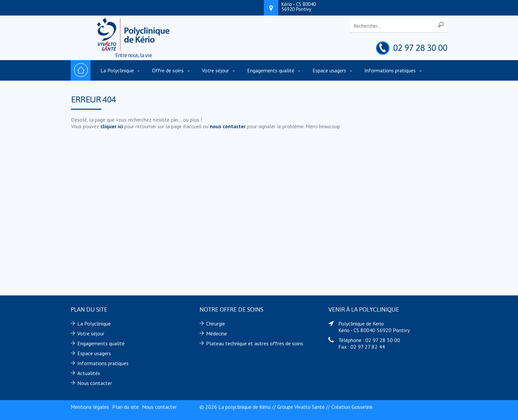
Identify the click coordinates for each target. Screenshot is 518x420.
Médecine (217, 333)
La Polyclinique (117, 70)
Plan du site (126, 407)
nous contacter (228, 126)
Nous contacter (95, 383)
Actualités (89, 373)
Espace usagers (329, 70)
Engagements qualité (271, 70)
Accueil (81, 70)
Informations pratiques (390, 70)
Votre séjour (215, 70)
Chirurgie (216, 324)
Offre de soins (168, 70)
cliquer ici (112, 126)
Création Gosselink (352, 407)
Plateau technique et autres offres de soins (255, 343)
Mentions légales (90, 407)
